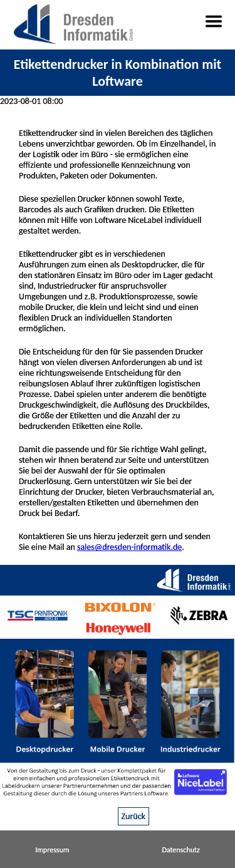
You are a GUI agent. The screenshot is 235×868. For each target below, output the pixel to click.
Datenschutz (180, 850)
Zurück (133, 816)
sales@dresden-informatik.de (129, 547)
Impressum (52, 850)
